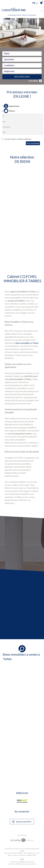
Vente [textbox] (7, 54)
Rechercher (22, 77)
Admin (10, 855)
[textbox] (22, 60)
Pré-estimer (33, 143)
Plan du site (8, 853)
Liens (38, 853)
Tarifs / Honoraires (30, 853)
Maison (8, 111)
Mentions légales (18, 853)
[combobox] (22, 54)
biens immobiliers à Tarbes (27, 343)
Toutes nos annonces (19, 855)
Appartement (11, 106)
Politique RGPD (32, 855)
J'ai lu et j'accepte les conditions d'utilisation (17, 139)
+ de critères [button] (35, 81)
